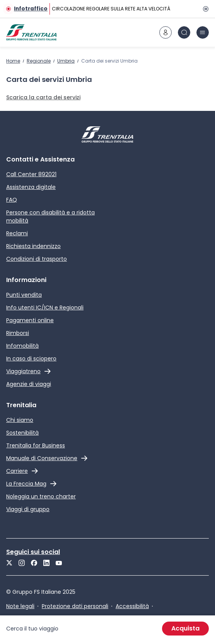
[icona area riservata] (166, 32)
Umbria (66, 61)
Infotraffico (31, 9)
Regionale (39, 61)
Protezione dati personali (75, 606)
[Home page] (31, 32)
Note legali (20, 606)
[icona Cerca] (184, 32)
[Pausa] (204, 9)
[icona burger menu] (203, 32)
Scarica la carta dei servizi (43, 97)
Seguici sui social (33, 552)
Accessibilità (132, 606)
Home (13, 61)
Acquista (185, 628)
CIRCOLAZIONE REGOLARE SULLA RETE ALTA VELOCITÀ (111, 9)
